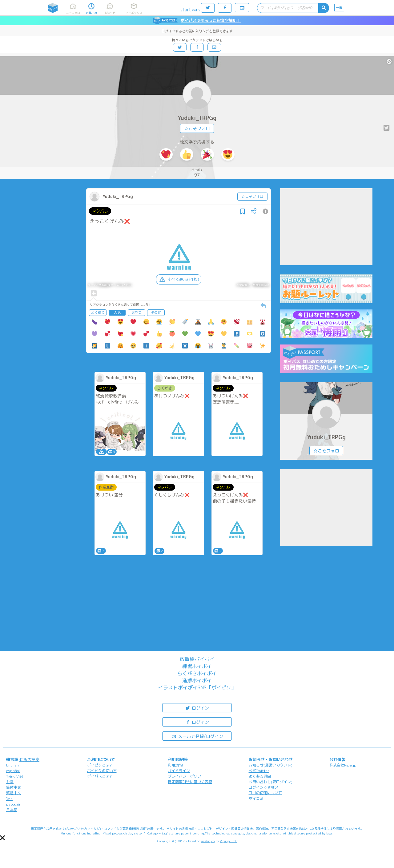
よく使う (98, 313)
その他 (156, 313)
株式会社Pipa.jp (343, 765)
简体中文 (14, 787)
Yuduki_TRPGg (197, 118)
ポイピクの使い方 (102, 771)
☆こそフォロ (197, 128)
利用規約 (175, 765)
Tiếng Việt (15, 776)
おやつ (137, 313)
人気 (117, 313)
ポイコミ (256, 798)
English (12, 765)
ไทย (9, 799)
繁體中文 (14, 793)
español (13, 771)
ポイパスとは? (99, 776)
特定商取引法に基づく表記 (190, 782)
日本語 (12, 810)
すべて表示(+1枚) (179, 279)
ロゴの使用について (265, 793)
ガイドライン (179, 771)
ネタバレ (100, 211)
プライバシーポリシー (186, 776)
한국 (10, 782)
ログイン (197, 708)
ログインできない (263, 787)
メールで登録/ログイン (197, 736)
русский (13, 804)
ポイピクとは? (99, 765)
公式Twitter (259, 771)
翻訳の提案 (29, 759)
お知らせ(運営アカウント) (271, 765)
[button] (2, 838)
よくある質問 (260, 776)
